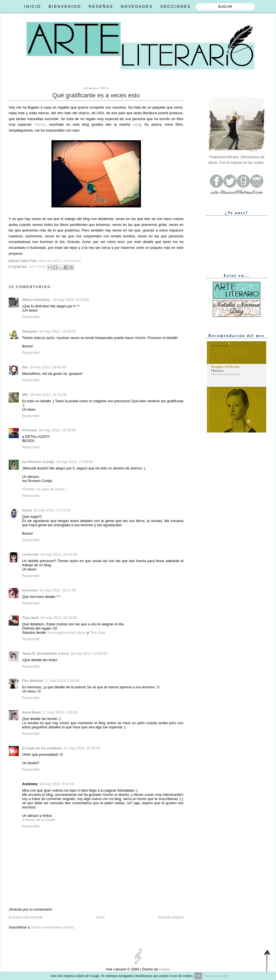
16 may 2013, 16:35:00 (57, 430)
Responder (31, 317)
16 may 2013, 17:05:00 (74, 462)
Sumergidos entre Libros (67, 632)
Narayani (30, 331)
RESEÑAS (101, 6)
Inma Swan (31, 712)
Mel (25, 395)
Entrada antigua (171, 917)
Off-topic (38, 267)
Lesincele (30, 554)
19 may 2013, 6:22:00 (57, 784)
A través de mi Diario (39, 820)
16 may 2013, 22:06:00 (89, 653)
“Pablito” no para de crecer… (45, 489)
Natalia (164, 969)
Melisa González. (36, 300)
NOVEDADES (137, 6)
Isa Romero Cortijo (38, 462)
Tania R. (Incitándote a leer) (45, 653)
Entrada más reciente (26, 917)
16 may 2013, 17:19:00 (52, 510)
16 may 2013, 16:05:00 (48, 367)
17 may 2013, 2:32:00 (60, 712)
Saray (27, 510)
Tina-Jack (30, 618)
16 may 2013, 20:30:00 (59, 618)
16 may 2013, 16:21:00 (48, 395)
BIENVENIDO (65, 6)
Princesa (30, 430)
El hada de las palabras (42, 748)
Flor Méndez (33, 681)
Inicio (100, 917)
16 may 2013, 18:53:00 (59, 554)
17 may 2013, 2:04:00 (62, 681)
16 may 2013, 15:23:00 (71, 300)
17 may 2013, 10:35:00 (82, 748)
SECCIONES (176, 6)
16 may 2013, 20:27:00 (58, 590)
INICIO (33, 6)
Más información (216, 976)
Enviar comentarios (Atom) (53, 927)
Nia (25, 367)
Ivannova (30, 590)
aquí (136, 124)
